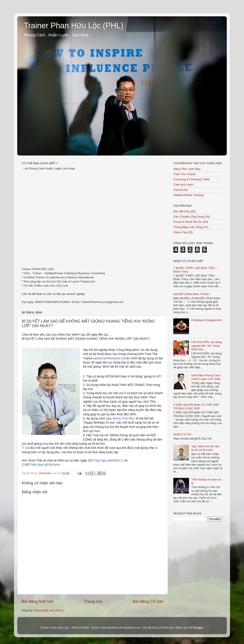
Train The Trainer (185, 174)
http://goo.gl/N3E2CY (109, 460)
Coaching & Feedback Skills (192, 179)
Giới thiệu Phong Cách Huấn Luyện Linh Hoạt (206, 377)
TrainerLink (181, 190)
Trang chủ (93, 601)
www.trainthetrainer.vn (109, 358)
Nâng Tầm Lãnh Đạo (187, 169)
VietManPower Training (188, 195)
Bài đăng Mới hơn (38, 601)
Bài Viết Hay (181, 211)
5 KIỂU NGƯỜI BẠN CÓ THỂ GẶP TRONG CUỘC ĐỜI (196, 407)
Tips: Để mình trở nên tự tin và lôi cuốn (205, 448)
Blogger (198, 628)
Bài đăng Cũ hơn (148, 601)
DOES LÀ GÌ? (182, 434)
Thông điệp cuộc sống (188, 227)
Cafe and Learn (183, 185)
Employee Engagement (206, 320)
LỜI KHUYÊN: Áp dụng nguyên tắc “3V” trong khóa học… (206, 346)
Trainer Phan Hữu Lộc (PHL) (74, 26)
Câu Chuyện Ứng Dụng (189, 217)
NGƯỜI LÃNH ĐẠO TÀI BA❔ (193, 294)
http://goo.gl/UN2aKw (46, 465)
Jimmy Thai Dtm (123, 418)
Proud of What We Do (188, 222)
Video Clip (180, 232)
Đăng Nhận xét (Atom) (49, 610)
